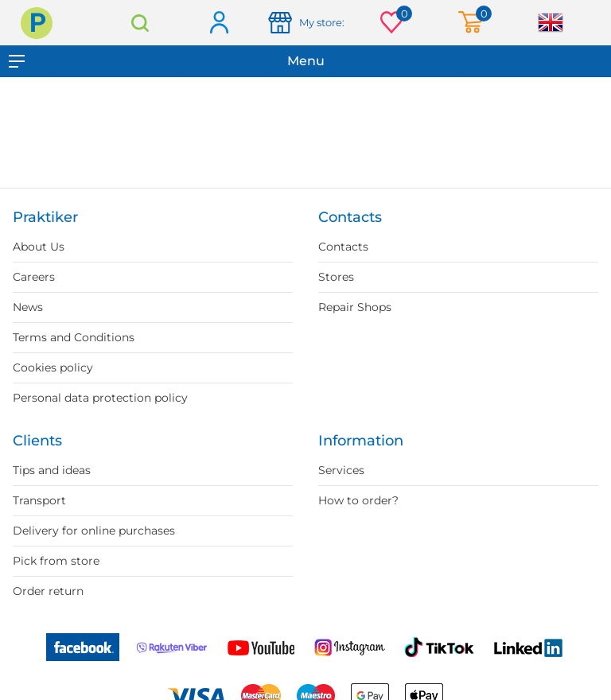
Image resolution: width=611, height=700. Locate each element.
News (28, 307)
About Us (39, 247)
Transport (39, 500)
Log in (218, 23)
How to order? (358, 500)
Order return (48, 591)
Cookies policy (53, 367)
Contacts (343, 247)
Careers (34, 277)
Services (341, 470)
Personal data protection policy (100, 398)
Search (140, 23)
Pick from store (56, 561)
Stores (336, 277)
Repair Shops (355, 307)
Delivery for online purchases (94, 531)
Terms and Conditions (74, 337)
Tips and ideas (52, 470)
